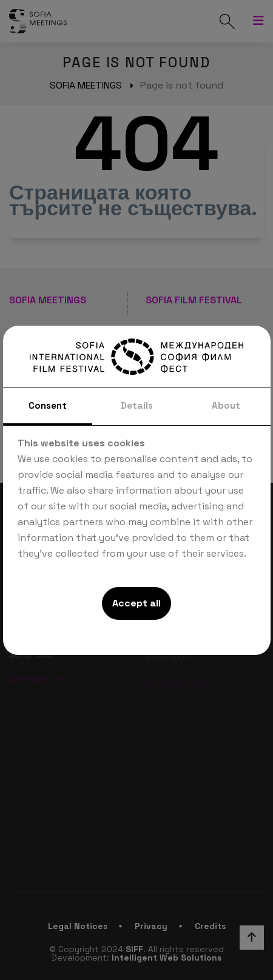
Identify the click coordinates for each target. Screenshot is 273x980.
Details (137, 405)
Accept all (136, 603)
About (226, 405)
